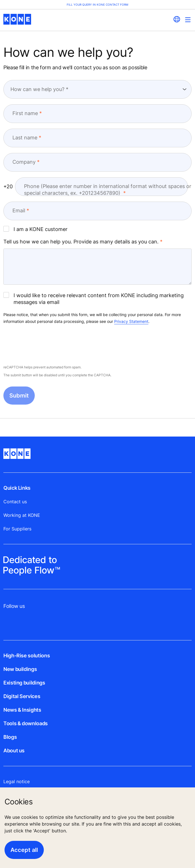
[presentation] (46, 345)
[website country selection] (177, 19)
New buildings (20, 669)
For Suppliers (17, 529)
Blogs (10, 737)
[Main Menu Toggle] (188, 20)
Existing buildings (24, 683)
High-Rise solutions (27, 656)
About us (14, 751)
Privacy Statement (131, 321)
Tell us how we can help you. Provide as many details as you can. (81, 242)
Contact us (15, 502)
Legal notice (17, 781)
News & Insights (22, 710)
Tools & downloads (26, 723)
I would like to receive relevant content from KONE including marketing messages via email (94, 299)
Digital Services (22, 696)
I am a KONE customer (35, 229)
